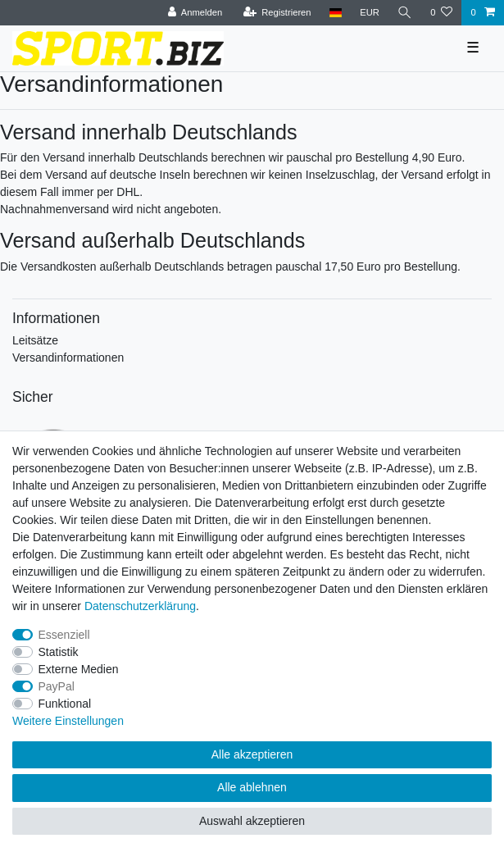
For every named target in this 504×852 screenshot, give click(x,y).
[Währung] (370, 13)
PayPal (57, 686)
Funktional (65, 704)
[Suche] (405, 13)
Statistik (59, 652)
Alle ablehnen (252, 787)
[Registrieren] (277, 13)
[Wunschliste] (441, 13)
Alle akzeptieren (252, 754)
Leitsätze (35, 340)
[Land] (336, 13)
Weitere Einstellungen (68, 721)
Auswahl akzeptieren (252, 821)
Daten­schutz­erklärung (140, 606)
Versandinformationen (68, 358)
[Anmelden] (195, 13)
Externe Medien (79, 669)
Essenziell (64, 635)
